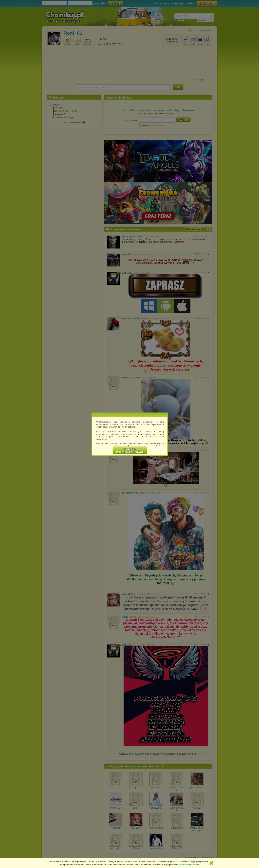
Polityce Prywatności (189, 865)
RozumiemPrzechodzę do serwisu (130, 450)
